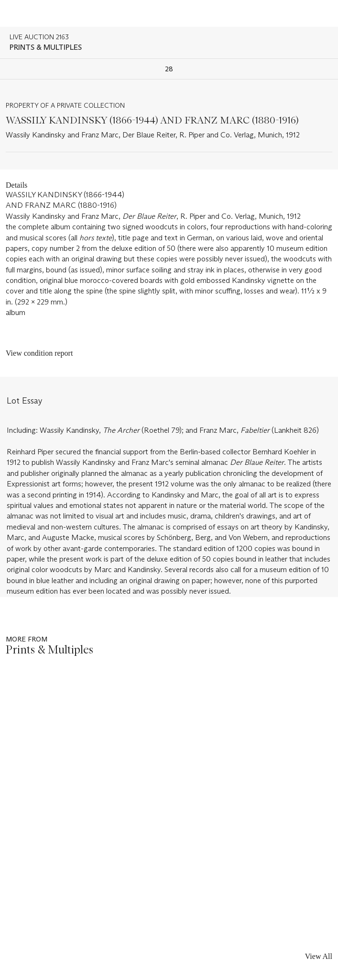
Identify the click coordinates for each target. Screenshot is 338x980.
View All (319, 956)
